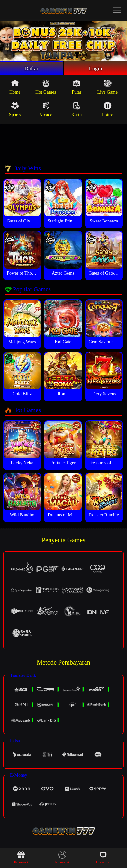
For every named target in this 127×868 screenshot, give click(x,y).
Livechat (103, 858)
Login (95, 69)
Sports (15, 110)
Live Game (108, 88)
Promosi (21, 858)
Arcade (46, 110)
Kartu (77, 110)
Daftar (31, 69)
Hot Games (46, 88)
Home (15, 88)
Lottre (108, 110)
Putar (77, 88)
